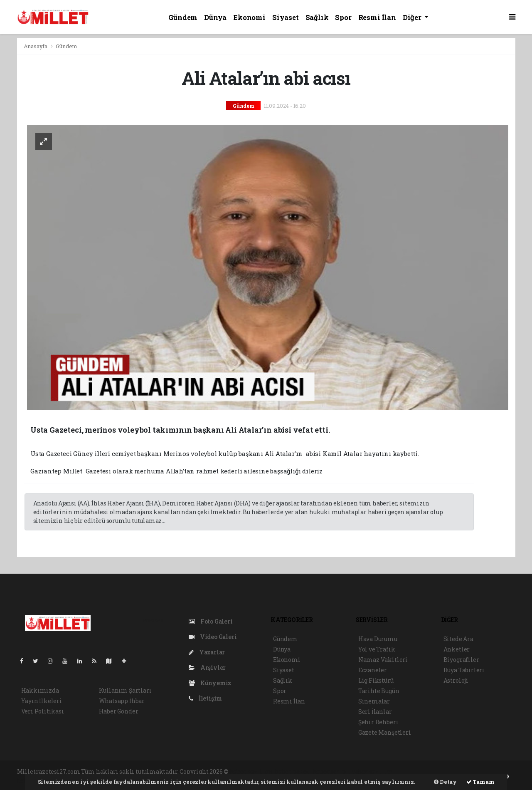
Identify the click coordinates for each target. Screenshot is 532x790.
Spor (343, 17)
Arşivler (207, 667)
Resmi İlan (377, 17)
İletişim (205, 698)
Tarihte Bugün (379, 691)
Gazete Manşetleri (385, 732)
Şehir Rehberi (378, 722)
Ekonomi (249, 17)
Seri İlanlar (375, 712)
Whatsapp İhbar (122, 701)
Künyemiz (210, 683)
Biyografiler (461, 660)
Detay (445, 782)
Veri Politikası (43, 711)
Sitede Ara (458, 639)
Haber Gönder (119, 711)
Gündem (183, 17)
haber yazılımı (252, 771)
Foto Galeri (211, 621)
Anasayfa (36, 46)
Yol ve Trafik (377, 649)
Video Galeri (213, 637)
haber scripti (332, 771)
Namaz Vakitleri (383, 660)
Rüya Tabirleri (464, 670)
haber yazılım (372, 771)
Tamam (480, 782)
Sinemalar (374, 701)
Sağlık (317, 17)
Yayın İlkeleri (42, 701)
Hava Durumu (378, 639)
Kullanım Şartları (125, 690)
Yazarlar (207, 652)
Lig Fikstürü (376, 680)
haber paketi (293, 771)
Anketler (457, 649)
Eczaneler (373, 670)
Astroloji (456, 680)
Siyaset (286, 17)
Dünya (215, 17)
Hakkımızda (40, 690)
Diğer (413, 17)
